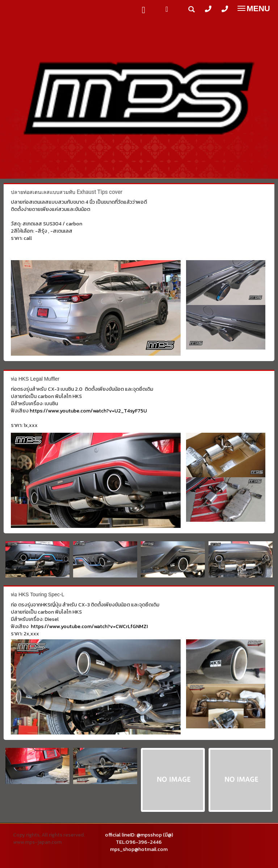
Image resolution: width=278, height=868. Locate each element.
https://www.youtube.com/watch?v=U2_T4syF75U (88, 411)
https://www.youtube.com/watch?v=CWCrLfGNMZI (89, 626)
